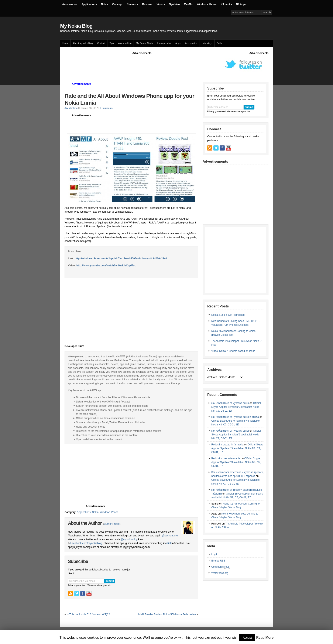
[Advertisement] (142, 65)
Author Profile (112, 524)
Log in (215, 554)
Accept (247, 638)
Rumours (132, 4)
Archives (212, 377)
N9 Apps (241, 4)
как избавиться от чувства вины (230, 403)
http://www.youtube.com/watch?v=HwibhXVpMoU (106, 266)
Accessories (70, 4)
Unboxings (207, 43)
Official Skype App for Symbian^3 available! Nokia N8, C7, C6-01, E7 (236, 407)
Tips (112, 43)
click (169, 543)
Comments (220, 567)
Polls (219, 43)
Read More (265, 638)
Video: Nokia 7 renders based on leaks (233, 351)
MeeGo (188, 4)
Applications (89, 4)
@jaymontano (170, 536)
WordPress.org (220, 573)
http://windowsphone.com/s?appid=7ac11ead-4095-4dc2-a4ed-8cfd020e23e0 (121, 259)
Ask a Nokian (125, 43)
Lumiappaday (164, 43)
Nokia (105, 4)
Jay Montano (71, 108)
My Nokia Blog (76, 26)
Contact (101, 43)
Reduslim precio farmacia (226, 458)
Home (65, 43)
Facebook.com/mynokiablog (86, 543)
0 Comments (106, 108)
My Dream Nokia (144, 43)
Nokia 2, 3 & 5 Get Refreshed (228, 315)
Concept (117, 4)
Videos (161, 4)
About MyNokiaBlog (83, 43)
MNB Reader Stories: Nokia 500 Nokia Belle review (167, 614)
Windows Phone (207, 4)
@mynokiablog (129, 539)
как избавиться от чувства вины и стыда (235, 417)
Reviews (147, 4)
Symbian (174, 4)
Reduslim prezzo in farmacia (227, 445)
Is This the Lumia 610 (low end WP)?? (88, 614)
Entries (218, 561)
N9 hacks (226, 4)
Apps (178, 43)
